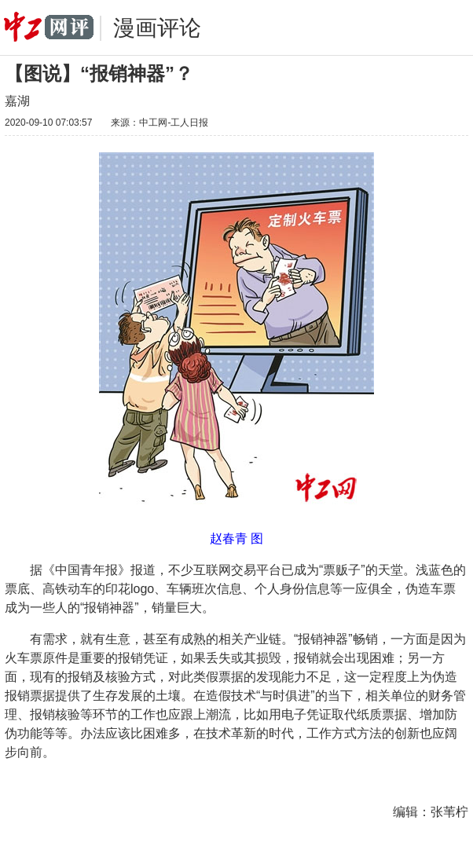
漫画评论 (157, 28)
